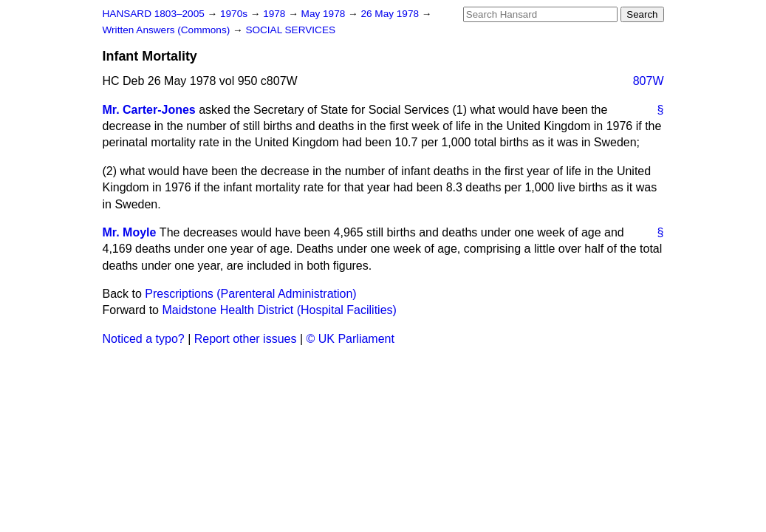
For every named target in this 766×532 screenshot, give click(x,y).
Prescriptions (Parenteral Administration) (250, 294)
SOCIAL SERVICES (290, 30)
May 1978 (325, 14)
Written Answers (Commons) (168, 30)
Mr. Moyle (130, 232)
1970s (235, 14)
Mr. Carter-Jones (149, 110)
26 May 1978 (391, 14)
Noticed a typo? (144, 339)
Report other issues (246, 339)
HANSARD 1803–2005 (154, 14)
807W (649, 81)
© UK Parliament (350, 339)
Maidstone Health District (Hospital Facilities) (279, 310)
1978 (276, 14)
